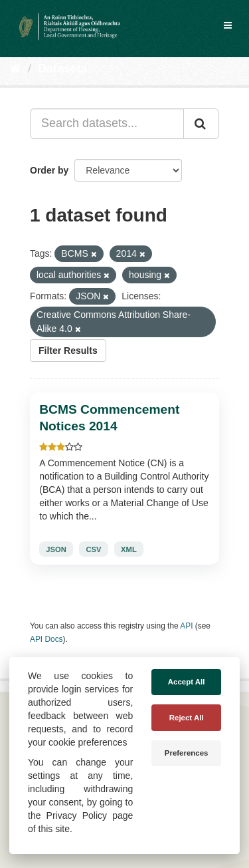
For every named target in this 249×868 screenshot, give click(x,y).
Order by (49, 170)
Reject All (187, 718)
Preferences (187, 753)
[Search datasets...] (107, 124)
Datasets (63, 69)
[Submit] (201, 124)
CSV (93, 549)
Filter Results (68, 351)
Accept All (187, 682)
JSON (56, 549)
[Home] (16, 69)
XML (129, 549)
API (186, 626)
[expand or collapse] (228, 25)
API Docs (46, 639)
